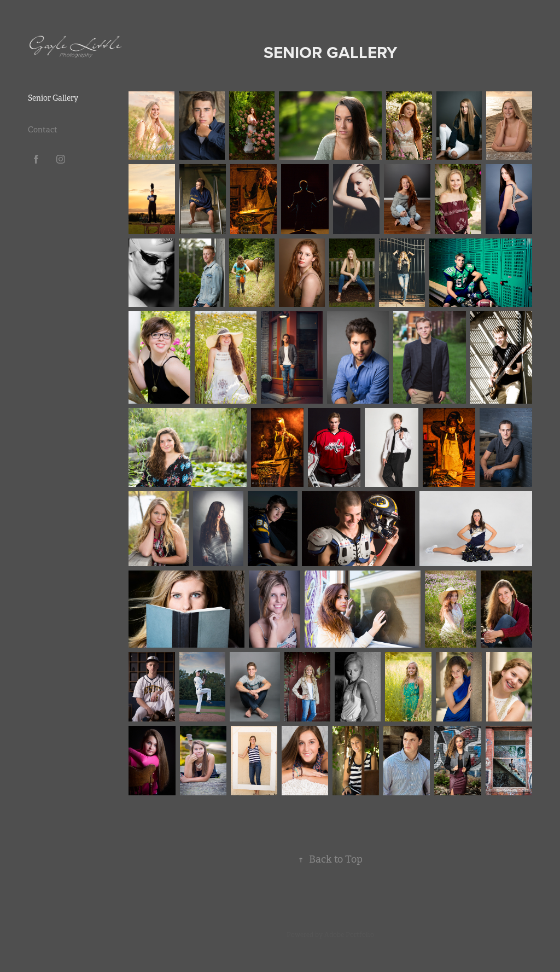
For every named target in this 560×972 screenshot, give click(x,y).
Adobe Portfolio (349, 935)
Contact (43, 130)
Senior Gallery (53, 98)
